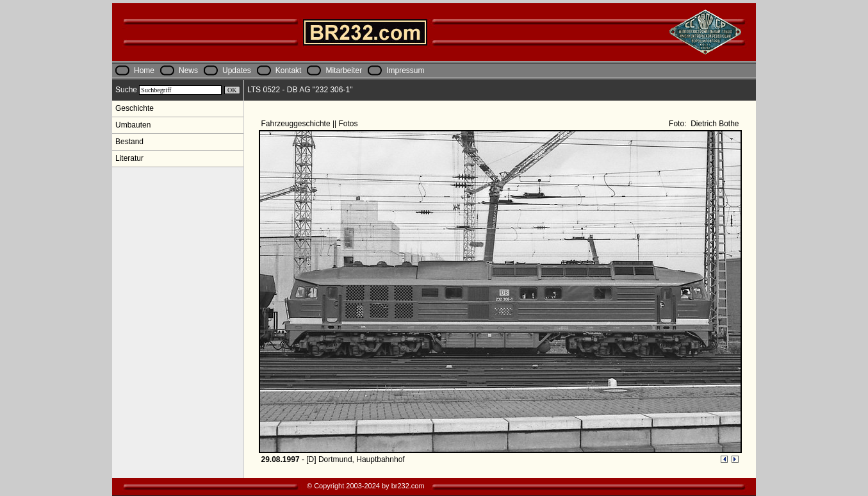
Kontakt (289, 70)
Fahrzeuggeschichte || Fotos (311, 124)
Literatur (129, 158)
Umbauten (133, 125)
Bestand (129, 142)
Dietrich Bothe (714, 124)
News (188, 70)
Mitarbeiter (344, 70)
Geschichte (135, 108)
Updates (237, 70)
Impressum (405, 70)
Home (144, 70)
